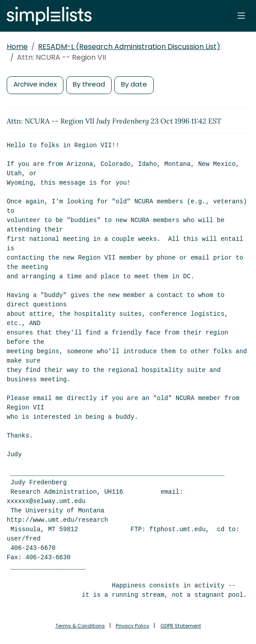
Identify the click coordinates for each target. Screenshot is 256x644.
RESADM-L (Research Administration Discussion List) (129, 47)
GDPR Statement (181, 626)
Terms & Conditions (80, 626)
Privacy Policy (132, 626)
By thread (89, 84)
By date (134, 84)
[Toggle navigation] (241, 16)
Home (17, 47)
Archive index (35, 84)
